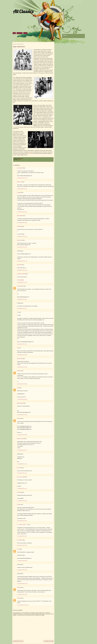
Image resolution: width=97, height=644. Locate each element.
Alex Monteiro (20, 168)
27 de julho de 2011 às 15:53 (22, 521)
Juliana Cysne (20, 359)
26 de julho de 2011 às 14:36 (22, 236)
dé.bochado (19, 226)
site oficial (31, 153)
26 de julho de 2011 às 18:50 (22, 384)
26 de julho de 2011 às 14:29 (22, 222)
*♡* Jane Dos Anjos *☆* (22, 525)
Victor (18, 549)
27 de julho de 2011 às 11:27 (22, 473)
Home (14, 33)
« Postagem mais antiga (48, 641)
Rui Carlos (19, 468)
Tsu (18, 312)
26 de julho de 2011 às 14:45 (22, 270)
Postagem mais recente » (18, 641)
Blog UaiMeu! (20, 216)
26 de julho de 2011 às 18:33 (22, 367)
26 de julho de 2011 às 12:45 (22, 178)
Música (20, 159)
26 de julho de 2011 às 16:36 (22, 299)
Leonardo (19, 193)
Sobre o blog (20, 33)
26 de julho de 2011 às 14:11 (22, 189)
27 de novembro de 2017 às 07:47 (23, 605)
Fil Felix (19, 505)
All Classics (23, 11)
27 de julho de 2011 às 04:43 (22, 399)
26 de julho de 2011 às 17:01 (22, 308)
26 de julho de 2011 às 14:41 (22, 247)
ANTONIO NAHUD (21, 274)
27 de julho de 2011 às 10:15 (22, 450)
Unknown (19, 371)
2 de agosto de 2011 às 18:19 (22, 570)
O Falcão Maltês (21, 280)
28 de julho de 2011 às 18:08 (22, 545)
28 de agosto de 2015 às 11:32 (22, 594)
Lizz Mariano (20, 540)
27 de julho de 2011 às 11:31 (22, 488)
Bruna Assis (20, 182)
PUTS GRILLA (20, 286)
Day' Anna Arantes (21, 477)
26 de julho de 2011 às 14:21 (22, 212)
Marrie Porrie (20, 240)
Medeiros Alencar (21, 439)
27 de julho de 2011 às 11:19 (22, 464)
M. (18, 348)
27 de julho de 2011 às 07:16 (22, 415)
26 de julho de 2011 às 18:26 (22, 355)
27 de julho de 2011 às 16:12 (22, 536)
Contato (25, 33)
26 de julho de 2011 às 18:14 (22, 344)
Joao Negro (19, 492)
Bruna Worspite (20, 403)
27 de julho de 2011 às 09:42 (22, 435)
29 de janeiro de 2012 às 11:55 (23, 584)
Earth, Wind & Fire (19, 47)
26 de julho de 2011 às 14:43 (22, 261)
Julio (18, 388)
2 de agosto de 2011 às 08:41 (22, 561)
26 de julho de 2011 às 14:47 (22, 282)
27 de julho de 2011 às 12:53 (22, 501)
